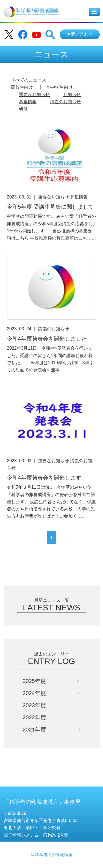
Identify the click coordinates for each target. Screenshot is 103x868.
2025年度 (34, 681)
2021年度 (34, 730)
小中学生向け (60, 87)
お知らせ (72, 95)
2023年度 (34, 705)
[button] (50, 34)
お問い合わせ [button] (80, 34)
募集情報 (28, 102)
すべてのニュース (29, 80)
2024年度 (34, 693)
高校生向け (22, 87)
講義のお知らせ (65, 102)
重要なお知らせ (34, 95)
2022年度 (34, 717)
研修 (23, 109)
